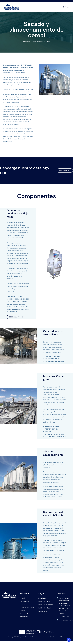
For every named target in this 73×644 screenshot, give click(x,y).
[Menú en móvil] (66, 7)
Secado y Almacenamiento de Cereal (38, 42)
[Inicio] (24, 42)
